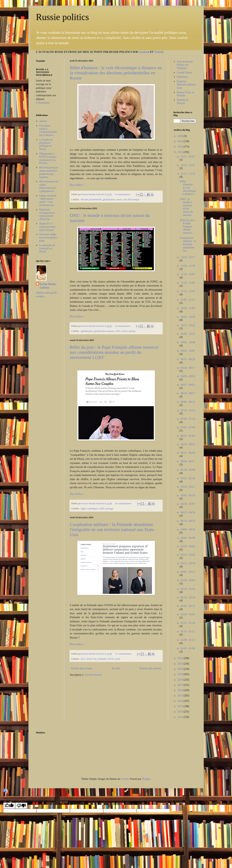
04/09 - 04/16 (188, 529)
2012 (181, 712)
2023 (181, 152)
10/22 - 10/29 (188, 317)
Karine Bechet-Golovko (48, 286)
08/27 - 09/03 (188, 385)
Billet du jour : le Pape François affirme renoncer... (188, 226)
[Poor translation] (21, 806)
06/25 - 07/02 (188, 436)
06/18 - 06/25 (188, 444)
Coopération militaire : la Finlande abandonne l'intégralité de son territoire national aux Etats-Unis (113, 530)
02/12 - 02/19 (188, 597)
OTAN (110, 659)
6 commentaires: (123, 326)
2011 (180, 717)
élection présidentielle (91, 200)
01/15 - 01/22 (188, 631)
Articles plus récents (82, 668)
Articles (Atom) (93, 675)
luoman (125, 779)
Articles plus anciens (150, 668)
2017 (181, 685)
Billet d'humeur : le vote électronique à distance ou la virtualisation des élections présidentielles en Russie (116, 73)
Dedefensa (182, 77)
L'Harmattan (43, 103)
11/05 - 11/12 (188, 300)
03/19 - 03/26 (188, 555)
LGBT (101, 509)
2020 (181, 669)
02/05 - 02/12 (188, 606)
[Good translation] (9, 806)
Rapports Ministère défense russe (186, 85)
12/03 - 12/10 (188, 266)
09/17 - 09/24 (188, 359)
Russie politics (62, 17)
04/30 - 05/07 (188, 504)
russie (119, 200)
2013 (181, 706)
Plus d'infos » (77, 185)
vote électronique (131, 200)
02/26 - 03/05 (188, 580)
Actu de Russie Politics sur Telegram (185, 65)
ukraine (132, 331)
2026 (181, 136)
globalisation (109, 200)
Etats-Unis (92, 659)
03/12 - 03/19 (188, 563)
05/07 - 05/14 (188, 495)
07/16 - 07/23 (188, 410)
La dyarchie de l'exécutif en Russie (47, 248)
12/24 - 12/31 (188, 165)
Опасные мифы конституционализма (48, 238)
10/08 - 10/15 (188, 334)
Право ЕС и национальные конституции (47, 227)
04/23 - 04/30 (188, 512)
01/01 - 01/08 (188, 648)
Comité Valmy (184, 73)
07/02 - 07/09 (188, 427)
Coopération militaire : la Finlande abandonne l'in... (188, 244)
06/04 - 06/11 (188, 461)
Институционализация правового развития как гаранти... (49, 172)
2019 (181, 674)
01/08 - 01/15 (188, 640)
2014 (181, 701)
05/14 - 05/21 (188, 487)
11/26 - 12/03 (188, 274)
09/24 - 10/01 (188, 351)
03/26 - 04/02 (188, 546)
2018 (181, 680)
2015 (181, 696)
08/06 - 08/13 (188, 402)
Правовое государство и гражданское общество (47, 214)
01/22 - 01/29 (188, 623)
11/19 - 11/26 (188, 283)
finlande (102, 659)
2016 (181, 690)
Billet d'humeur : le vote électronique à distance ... (188, 188)
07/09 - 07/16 (188, 419)
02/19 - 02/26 (188, 589)
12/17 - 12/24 (188, 174)
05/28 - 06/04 (188, 470)
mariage (110, 509)
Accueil (116, 668)
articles (43, 121)
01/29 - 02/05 (188, 614)
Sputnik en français (182, 101)
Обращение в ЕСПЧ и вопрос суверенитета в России (48, 158)
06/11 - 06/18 (188, 453)
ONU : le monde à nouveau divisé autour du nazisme (186, 207)
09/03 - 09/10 (188, 376)
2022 (181, 658)
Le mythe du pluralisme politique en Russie (46, 144)
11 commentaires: (124, 654)
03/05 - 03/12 (188, 572)
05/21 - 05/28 (188, 478)
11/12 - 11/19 (188, 291)
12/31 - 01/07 (188, 157)
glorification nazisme (104, 331)
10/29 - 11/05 (188, 308)
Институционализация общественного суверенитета (49, 186)
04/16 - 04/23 (188, 521)
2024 (181, 147)
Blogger (146, 779)
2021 (181, 664)
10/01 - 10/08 (188, 342)
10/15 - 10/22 (188, 325)
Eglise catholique (89, 509)
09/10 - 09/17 (188, 368)
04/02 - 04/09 (188, 538)
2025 (181, 141)
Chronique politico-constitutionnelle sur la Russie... (48, 130)
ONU (118, 331)
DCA (83, 659)
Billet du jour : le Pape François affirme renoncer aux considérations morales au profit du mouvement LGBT (114, 352)
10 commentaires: (124, 503)
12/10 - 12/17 (188, 257)
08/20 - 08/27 (188, 393)
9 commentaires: (123, 194)
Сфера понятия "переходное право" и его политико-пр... (48, 200)
